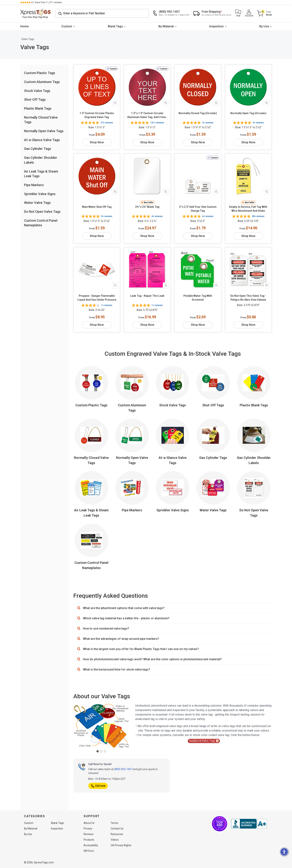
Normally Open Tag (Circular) (248, 113)
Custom (67, 26)
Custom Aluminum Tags (42, 82)
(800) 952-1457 (123, 769)
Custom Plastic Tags (40, 73)
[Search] (102, 13)
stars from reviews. (47, 2)
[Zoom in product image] (115, 103)
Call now (98, 786)
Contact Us (117, 829)
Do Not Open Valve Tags (42, 212)
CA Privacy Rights (121, 845)
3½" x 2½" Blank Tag (147, 207)
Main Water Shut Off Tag (97, 207)
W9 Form (89, 851)
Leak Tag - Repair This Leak (147, 296)
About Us (89, 823)
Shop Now (97, 142)
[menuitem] (24, 27)
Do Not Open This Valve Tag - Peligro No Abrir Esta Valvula (248, 298)
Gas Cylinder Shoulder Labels (254, 460)
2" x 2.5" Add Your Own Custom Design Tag (198, 209)
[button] (238, 13)
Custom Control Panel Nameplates (91, 565)
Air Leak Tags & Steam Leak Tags (91, 513)
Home (24, 26)
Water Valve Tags (37, 203)
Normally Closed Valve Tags (91, 460)
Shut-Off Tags (35, 99)
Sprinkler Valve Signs (40, 194)
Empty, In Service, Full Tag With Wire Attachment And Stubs (248, 209)
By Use (264, 26)
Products (89, 840)
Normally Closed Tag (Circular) (198, 113)
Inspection (217, 26)
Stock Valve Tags (37, 91)
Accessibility (91, 845)
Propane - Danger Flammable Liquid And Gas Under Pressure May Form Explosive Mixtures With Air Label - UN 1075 (97, 298)
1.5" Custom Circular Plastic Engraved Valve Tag (97, 115)
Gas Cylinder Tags (38, 149)
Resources (117, 834)
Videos (115, 840)
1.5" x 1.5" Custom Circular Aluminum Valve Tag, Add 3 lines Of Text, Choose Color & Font (147, 115)
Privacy (88, 829)
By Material (166, 26)
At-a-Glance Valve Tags (42, 140)
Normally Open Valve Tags (44, 131)
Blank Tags (115, 26)
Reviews (89, 834)
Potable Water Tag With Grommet (198, 298)
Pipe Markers (34, 185)
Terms (114, 823)
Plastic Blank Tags (38, 108)
